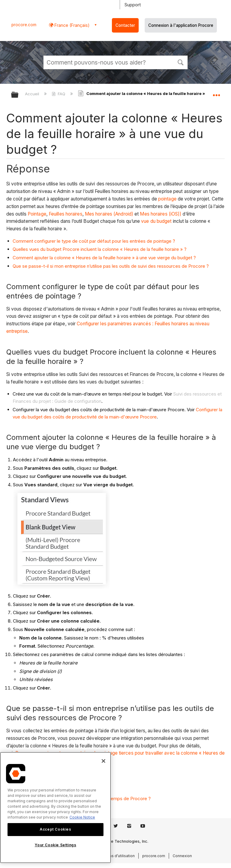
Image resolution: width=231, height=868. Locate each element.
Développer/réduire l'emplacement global (216, 93)
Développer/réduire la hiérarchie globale (19, 95)
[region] (55, 808)
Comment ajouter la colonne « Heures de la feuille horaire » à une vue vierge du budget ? (104, 258)
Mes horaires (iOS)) (161, 214)
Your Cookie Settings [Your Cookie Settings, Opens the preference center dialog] (55, 845)
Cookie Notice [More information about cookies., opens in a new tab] (82, 817)
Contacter (125, 25)
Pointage (37, 214)
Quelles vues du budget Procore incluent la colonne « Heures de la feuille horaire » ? (100, 249)
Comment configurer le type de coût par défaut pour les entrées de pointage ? (94, 241)
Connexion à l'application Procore (181, 25)
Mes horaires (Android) (109, 214)
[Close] (103, 761)
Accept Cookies (55, 829)
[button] (180, 62)
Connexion (182, 856)
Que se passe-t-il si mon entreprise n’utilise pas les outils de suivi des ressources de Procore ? (111, 266)
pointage (167, 199)
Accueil (33, 94)
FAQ (59, 94)
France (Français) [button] (71, 25)
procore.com (24, 25)
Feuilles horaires (66, 214)
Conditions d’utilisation (115, 856)
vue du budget (156, 221)
